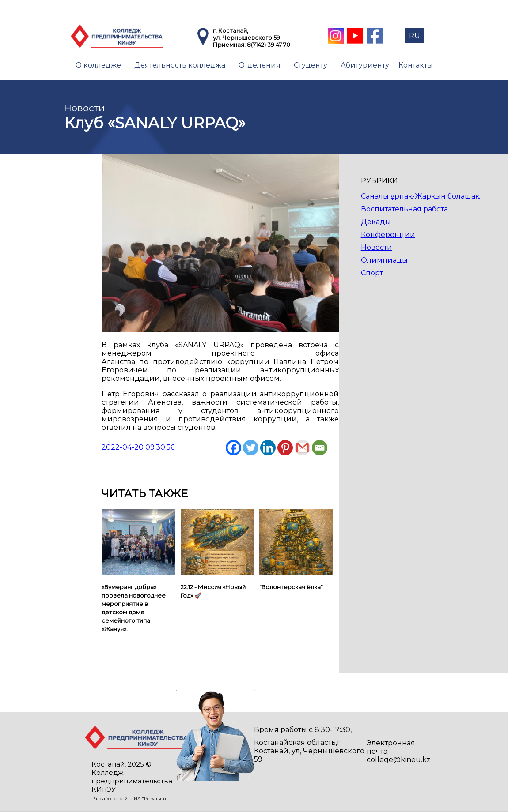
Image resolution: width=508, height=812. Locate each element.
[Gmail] (302, 448)
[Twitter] (251, 448)
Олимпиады (384, 260)
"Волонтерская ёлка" (291, 587)
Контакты (416, 65)
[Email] (320, 448)
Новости (377, 247)
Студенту (311, 65)
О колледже (98, 65)
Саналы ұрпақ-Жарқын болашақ (420, 196)
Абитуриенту (365, 65)
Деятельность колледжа (180, 65)
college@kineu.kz (399, 760)
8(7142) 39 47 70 (269, 45)
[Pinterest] (285, 448)
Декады (376, 222)
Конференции (388, 235)
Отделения (260, 65)
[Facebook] (233, 448)
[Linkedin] (268, 448)
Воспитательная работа (404, 209)
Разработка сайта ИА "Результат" (130, 799)
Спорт (372, 273)
